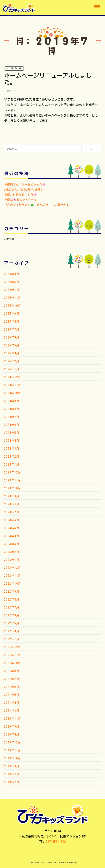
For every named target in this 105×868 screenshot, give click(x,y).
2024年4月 (12, 441)
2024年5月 (12, 433)
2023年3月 (12, 544)
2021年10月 (13, 663)
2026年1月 (12, 290)
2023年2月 (12, 552)
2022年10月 (13, 584)
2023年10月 (13, 488)
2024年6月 (12, 425)
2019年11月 (13, 750)
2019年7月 (12, 782)
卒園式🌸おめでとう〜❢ (20, 200)
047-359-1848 (56, 842)
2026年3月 (12, 282)
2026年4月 (12, 274)
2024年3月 (12, 449)
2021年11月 (13, 655)
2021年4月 (12, 703)
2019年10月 (13, 758)
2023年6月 (12, 520)
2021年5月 (12, 695)
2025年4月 (12, 353)
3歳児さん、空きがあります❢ (24, 190)
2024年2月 (12, 457)
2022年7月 (12, 607)
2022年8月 (12, 599)
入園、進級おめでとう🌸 (21, 195)
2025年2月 (12, 361)
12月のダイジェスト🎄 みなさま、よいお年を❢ (36, 205)
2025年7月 (12, 330)
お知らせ (11, 91)
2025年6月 (12, 337)
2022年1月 (12, 639)
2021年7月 (12, 679)
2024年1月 (12, 465)
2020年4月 (12, 734)
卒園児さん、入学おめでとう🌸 (25, 185)
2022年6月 (12, 615)
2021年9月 (12, 671)
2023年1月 (12, 560)
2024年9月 (12, 401)
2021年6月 (12, 687)
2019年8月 (12, 774)
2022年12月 (13, 568)
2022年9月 (12, 592)
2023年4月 (12, 536)
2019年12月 (13, 742)
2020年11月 (13, 719)
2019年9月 (12, 766)
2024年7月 (12, 417)
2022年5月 (12, 623)
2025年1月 (12, 369)
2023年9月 (12, 496)
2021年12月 (13, 647)
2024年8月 (12, 409)
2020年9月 (12, 727)
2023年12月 (13, 472)
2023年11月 (13, 480)
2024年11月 (13, 385)
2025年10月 (13, 306)
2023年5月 (12, 528)
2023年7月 (12, 512)
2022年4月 (12, 631)
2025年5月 (12, 345)
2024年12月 (13, 377)
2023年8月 (12, 504)
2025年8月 (12, 322)
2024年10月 (13, 393)
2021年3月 (12, 711)
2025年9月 (12, 314)
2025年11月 (13, 298)
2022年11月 (13, 576)
